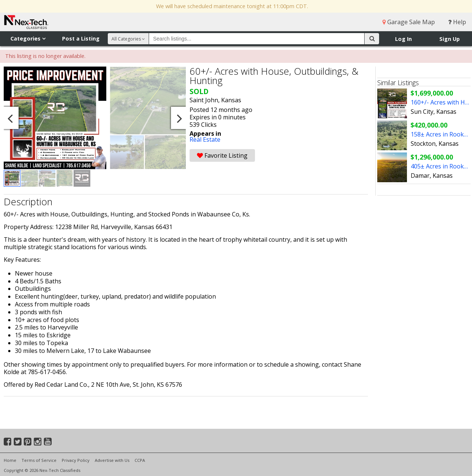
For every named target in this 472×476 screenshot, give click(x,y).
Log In (403, 39)
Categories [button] (28, 38)
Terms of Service (39, 460)
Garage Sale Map (409, 22)
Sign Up (450, 39)
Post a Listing (81, 38)
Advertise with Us (112, 460)
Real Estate (205, 139)
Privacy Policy (76, 460)
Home (10, 460)
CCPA (140, 460)
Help (457, 22)
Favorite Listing (222, 155)
